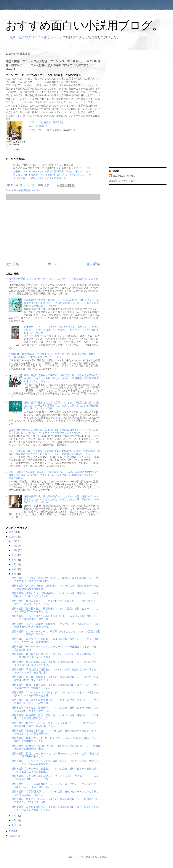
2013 (12, 831)
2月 (15, 825)
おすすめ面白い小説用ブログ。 (84, 25)
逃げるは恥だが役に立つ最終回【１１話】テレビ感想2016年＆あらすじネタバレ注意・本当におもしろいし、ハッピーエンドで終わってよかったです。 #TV (54, 431)
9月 (15, 555)
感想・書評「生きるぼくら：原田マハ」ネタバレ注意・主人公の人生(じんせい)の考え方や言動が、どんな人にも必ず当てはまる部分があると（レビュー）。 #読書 (61, 405)
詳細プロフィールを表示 (122, 181)
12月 (15, 541)
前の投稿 (94, 264)
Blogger (102, 857)
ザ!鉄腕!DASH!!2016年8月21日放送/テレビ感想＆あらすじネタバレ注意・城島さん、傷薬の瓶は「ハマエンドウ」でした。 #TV (52, 356)
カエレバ (43, 126)
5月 (15, 574)
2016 (12, 537)
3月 (15, 820)
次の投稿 (12, 264)
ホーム (53, 264)
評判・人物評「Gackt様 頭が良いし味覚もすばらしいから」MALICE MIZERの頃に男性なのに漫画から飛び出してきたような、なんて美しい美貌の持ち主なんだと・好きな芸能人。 (54, 475)
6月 (15, 569)
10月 (15, 550)
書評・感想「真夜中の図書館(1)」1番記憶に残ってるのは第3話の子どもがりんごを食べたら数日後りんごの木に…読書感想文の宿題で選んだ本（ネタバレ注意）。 (62, 378)
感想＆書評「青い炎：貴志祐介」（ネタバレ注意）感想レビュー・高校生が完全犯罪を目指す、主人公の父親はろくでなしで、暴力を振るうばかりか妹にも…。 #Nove (61, 303)
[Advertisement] (53, 231)
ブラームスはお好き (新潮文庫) (46, 122)
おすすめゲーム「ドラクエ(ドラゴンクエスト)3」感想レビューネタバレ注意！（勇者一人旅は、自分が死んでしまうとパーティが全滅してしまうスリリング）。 (62, 330)
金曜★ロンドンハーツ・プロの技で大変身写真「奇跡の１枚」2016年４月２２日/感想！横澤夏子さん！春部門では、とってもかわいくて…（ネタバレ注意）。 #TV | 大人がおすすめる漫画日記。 (52, 175)
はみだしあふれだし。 (125, 176)
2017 (12, 532)
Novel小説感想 (22, 190)
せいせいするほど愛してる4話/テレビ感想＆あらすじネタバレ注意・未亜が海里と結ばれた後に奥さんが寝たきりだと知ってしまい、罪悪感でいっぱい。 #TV (54, 452)
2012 (12, 836)
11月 (15, 546)
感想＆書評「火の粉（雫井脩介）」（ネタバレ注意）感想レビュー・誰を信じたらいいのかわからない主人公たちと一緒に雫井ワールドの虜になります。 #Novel (61, 499)
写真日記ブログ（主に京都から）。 (34, 37)
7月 (15, 564)
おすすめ (36, 190)
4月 (15, 816)
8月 (15, 560)
